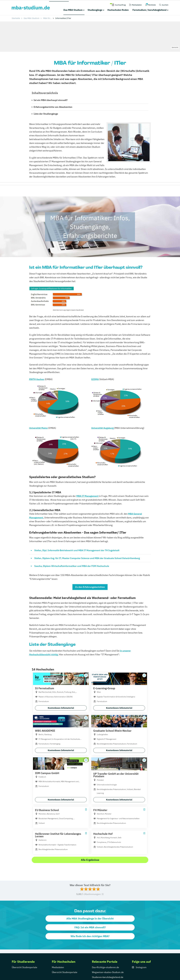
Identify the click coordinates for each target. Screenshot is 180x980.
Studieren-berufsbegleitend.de (108, 977)
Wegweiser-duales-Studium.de (108, 972)
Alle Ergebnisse (90, 860)
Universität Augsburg (102, 428)
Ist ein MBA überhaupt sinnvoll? (51, 100)
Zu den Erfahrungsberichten (90, 587)
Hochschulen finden (118, 10)
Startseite (16, 18)
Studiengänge (95, 10)
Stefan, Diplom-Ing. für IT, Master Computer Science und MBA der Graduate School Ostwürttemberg (87, 558)
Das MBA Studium (73, 10)
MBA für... (47, 18)
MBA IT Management (87, 496)
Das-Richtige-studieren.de (105, 967)
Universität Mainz (38, 428)
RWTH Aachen (37, 379)
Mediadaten (58, 967)
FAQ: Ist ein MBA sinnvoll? (90, 927)
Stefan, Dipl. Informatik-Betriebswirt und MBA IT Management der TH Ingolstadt (77, 550)
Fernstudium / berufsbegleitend (149, 10)
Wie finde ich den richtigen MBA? (90, 936)
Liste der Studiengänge (46, 114)
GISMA (95, 379)
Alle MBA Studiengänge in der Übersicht (90, 918)
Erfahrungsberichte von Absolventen (53, 107)
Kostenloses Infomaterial (61, 708)
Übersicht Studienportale (24, 967)
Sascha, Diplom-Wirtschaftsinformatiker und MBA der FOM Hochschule (72, 566)
